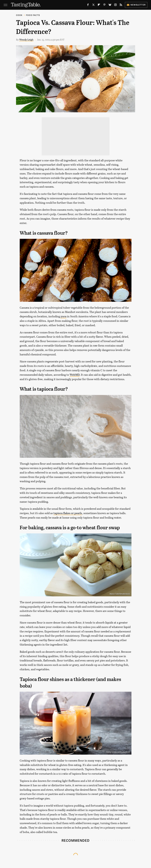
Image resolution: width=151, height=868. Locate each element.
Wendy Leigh (26, 39)
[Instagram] (115, 5)
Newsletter (136, 5)
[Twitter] (93, 5)
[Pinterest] (104, 5)
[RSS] (121, 5)
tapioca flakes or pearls (68, 513)
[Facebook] (88, 5)
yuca (64, 316)
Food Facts (33, 15)
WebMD (75, 375)
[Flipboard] (99, 5)
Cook (19, 15)
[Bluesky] (110, 5)
